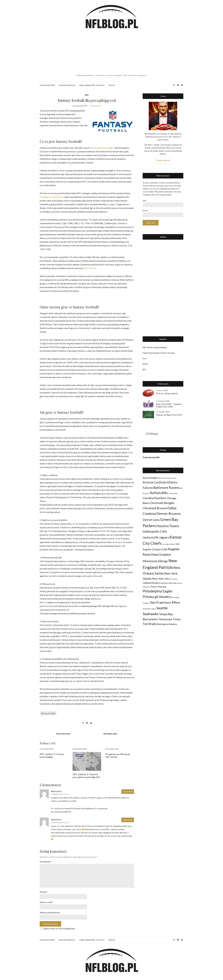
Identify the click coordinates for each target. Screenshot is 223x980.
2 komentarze (95, 106)
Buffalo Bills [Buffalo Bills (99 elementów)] (159, 493)
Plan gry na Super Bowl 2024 (169, 415)
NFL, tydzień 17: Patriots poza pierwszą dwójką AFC (86, 776)
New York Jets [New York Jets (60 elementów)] (161, 579)
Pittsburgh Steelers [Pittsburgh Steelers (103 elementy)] (157, 597)
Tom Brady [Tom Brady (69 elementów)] (149, 624)
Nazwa (44, 892)
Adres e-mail (47, 902)
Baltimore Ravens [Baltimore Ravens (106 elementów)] (166, 487)
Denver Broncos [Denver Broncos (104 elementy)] (169, 513)
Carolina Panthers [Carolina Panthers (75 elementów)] (154, 498)
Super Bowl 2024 (47, 85)
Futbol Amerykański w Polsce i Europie (159, 353)
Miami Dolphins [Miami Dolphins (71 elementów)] (161, 555)
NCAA (145, 364)
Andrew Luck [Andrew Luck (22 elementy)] (172, 478)
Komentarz (46, 862)
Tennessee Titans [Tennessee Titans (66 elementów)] (170, 619)
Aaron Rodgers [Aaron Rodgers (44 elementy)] (150, 478)
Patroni (112, 85)
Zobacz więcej (163, 160)
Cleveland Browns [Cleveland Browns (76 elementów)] (155, 508)
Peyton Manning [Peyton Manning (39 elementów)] (158, 587)
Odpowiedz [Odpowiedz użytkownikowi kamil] (128, 820)
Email (145, 211)
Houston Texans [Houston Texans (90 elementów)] (168, 526)
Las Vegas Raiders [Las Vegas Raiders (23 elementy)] (169, 544)
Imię (144, 201)
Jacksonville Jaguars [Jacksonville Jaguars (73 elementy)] (156, 537)
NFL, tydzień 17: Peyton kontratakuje (52, 756)
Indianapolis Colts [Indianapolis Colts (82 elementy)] (155, 531)
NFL (87, 95)
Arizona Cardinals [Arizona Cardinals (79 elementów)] (155, 482)
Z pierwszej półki (151, 457)
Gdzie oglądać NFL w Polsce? (92, 85)
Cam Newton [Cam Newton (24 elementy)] (173, 493)
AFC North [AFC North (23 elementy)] (163, 478)
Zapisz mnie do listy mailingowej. (57, 928)
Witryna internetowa (50, 912)
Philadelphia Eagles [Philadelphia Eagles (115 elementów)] (158, 591)
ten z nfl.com (90, 268)
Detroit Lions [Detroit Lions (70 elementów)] (151, 520)
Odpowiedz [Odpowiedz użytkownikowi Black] (128, 792)
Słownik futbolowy (67, 85)
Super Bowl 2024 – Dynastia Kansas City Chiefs (169, 405)
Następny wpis (110, 734)
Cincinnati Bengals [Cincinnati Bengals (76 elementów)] (162, 503)
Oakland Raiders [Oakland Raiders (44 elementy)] (151, 583)
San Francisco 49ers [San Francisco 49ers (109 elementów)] (165, 602)
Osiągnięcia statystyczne (52, 197)
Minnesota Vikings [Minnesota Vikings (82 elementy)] (155, 561)
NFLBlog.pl (152, 434)
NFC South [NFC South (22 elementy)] (174, 579)
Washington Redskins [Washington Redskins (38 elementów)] (167, 624)
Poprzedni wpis (63, 734)
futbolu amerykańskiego (101, 148)
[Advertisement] (111, 52)
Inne (144, 358)
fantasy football (48, 713)
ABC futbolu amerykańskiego (155, 347)
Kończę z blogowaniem (167, 393)
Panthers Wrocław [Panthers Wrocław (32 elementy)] (169, 583)
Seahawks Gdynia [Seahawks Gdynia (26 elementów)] (149, 609)
